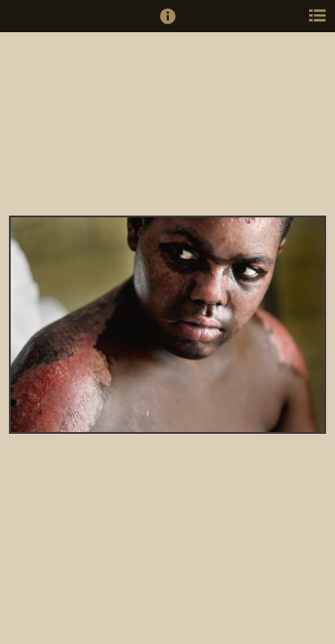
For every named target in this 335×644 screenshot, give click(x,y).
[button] (168, 24)
